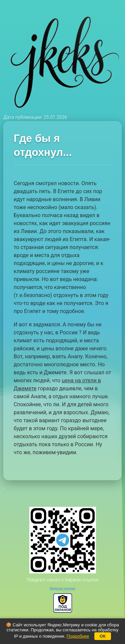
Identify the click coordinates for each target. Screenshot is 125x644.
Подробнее (78, 636)
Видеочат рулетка (63, 588)
